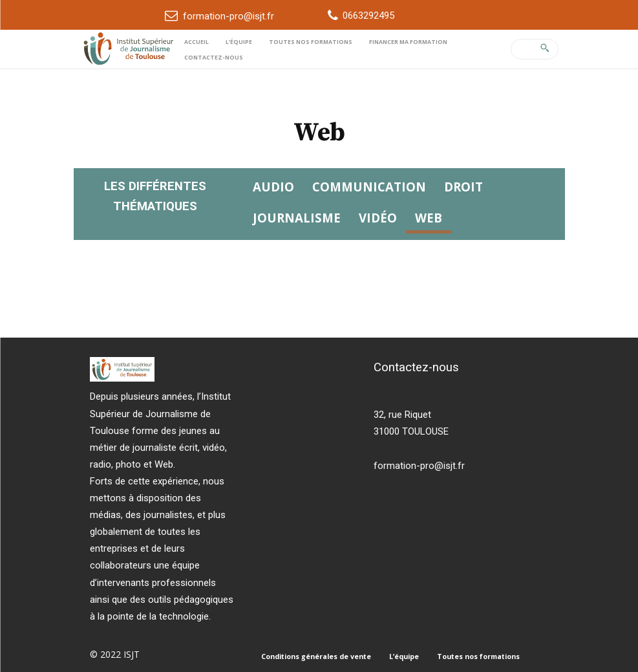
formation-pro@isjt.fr (229, 16)
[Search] (545, 49)
